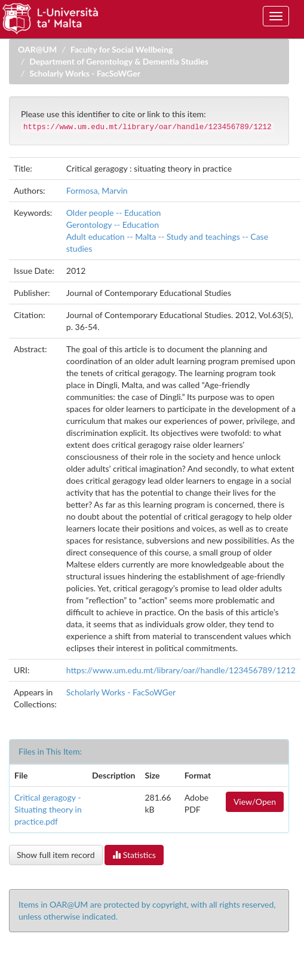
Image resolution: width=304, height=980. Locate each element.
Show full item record (56, 855)
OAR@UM (37, 49)
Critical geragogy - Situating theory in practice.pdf (48, 809)
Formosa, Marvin (97, 190)
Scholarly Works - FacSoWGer (85, 73)
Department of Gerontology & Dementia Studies (119, 61)
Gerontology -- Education (113, 225)
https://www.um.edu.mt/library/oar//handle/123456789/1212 (181, 670)
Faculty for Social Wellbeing (122, 49)
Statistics (134, 855)
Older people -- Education (114, 213)
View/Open (255, 802)
